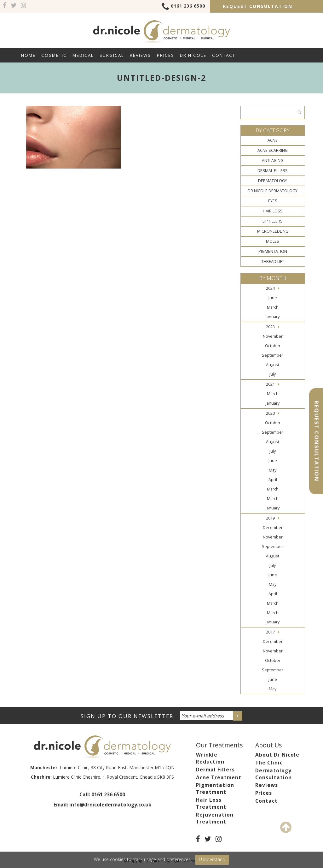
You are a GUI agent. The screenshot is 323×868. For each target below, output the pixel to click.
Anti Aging (273, 161)
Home (28, 55)
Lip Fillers (273, 221)
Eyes (273, 201)
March (273, 307)
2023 (270, 327)
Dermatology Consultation (274, 774)
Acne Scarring (273, 150)
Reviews (140, 55)
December (273, 528)
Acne (273, 140)
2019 (270, 518)
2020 (270, 413)
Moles (273, 241)
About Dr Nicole (277, 755)
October (273, 346)
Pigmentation (273, 251)
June (273, 298)
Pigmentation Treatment (215, 789)
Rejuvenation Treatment (215, 818)
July (273, 374)
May (273, 470)
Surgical (112, 55)
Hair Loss (273, 211)
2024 (270, 288)
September (273, 355)
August (273, 365)
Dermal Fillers (273, 171)
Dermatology (273, 181)
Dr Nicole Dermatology (273, 191)
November (273, 336)
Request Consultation (258, 6)
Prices (166, 55)
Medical (83, 55)
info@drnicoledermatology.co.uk (110, 805)
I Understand (212, 859)
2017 (270, 632)
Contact (224, 55)
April (273, 480)
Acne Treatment (219, 778)
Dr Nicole (193, 55)
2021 (270, 384)
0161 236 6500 (184, 7)
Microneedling (273, 231)
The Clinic (269, 763)
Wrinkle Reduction (210, 758)
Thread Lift (273, 262)
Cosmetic (54, 55)
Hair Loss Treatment (211, 803)
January (273, 317)
